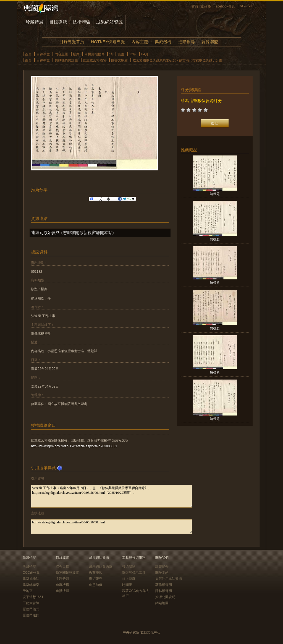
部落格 (206, 6)
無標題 (215, 194)
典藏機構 (163, 42)
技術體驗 (82, 22)
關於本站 (162, 573)
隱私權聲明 (164, 591)
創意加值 (96, 585)
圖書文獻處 (119, 60)
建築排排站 (31, 579)
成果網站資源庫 (101, 567)
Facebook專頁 (224, 6)
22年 (133, 54)
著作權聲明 (164, 585)
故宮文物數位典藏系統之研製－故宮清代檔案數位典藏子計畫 (177, 60)
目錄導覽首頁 (72, 42)
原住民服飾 (31, 615)
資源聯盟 (210, 42)
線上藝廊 (129, 579)
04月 (145, 54)
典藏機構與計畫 (66, 60)
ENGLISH (245, 6)
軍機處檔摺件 (95, 54)
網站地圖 (162, 603)
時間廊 (127, 585)
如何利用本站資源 (169, 579)
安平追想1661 (33, 597)
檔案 (76, 54)
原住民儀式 (31, 609)
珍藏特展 (35, 22)
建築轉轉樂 (31, 585)
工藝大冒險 (31, 603)
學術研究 (96, 579)
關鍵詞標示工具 (134, 573)
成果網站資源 (109, 22)
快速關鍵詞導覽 (67, 573)
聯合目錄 (62, 567)
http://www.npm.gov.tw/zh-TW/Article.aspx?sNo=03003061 (74, 446)
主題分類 (62, 579)
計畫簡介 (162, 567)
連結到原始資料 (45, 233)
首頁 (195, 6)
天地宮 (28, 591)
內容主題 (140, 42)
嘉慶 (121, 54)
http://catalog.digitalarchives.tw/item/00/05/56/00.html (112, 527)
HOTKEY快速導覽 (108, 42)
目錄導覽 (58, 22)
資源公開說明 (165, 597)
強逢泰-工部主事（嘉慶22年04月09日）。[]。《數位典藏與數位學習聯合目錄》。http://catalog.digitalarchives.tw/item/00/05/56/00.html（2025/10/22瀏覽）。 (112, 496)
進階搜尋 (187, 42)
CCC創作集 (31, 573)
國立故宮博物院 (95, 60)
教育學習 (96, 573)
